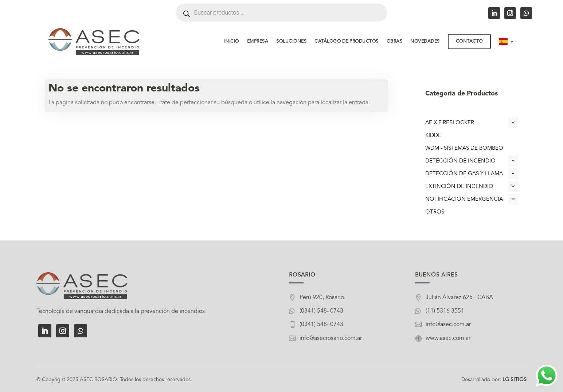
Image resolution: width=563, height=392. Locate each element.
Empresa (258, 42)
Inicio (232, 42)
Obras (395, 42)
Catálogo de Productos (347, 42)
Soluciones (291, 42)
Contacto (469, 42)
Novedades (425, 42)
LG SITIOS (515, 380)
